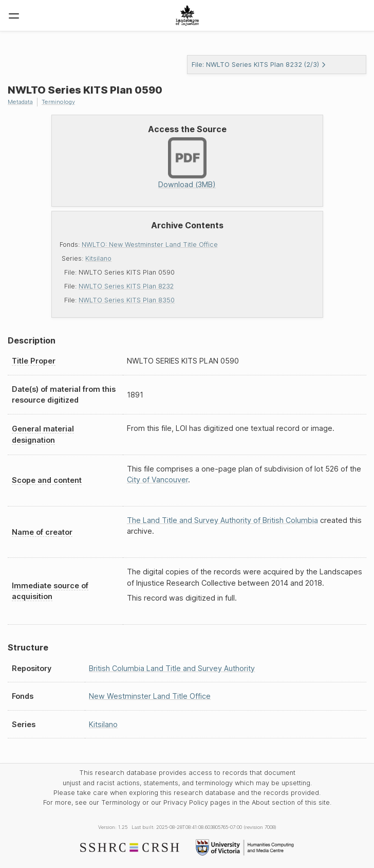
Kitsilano (98, 258)
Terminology (58, 102)
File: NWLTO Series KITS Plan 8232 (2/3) (259, 65)
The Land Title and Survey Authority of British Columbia (222, 520)
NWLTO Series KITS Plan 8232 (126, 286)
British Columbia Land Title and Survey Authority (172, 668)
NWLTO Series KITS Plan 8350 (127, 300)
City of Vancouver (157, 480)
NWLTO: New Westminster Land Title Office (150, 245)
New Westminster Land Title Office (150, 696)
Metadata (20, 102)
